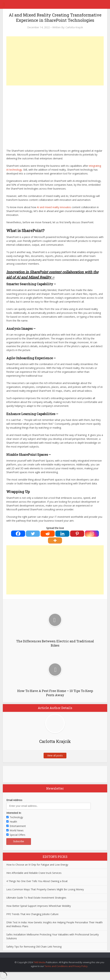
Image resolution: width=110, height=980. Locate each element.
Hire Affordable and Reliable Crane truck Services (34, 873)
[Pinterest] (77, 534)
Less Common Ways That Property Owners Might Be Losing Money (45, 889)
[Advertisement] (55, 61)
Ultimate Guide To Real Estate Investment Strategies (36, 898)
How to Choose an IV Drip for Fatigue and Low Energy (37, 865)
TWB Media (39, 962)
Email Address (14, 800)
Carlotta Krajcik (74, 27)
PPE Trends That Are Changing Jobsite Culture (32, 914)
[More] (55, 540)
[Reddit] (48, 534)
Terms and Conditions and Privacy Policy (66, 966)
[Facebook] (18, 534)
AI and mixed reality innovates (54, 207)
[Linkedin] (62, 534)
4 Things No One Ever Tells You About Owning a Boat (37, 881)
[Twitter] (33, 534)
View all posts (55, 755)
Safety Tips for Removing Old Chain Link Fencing (34, 947)
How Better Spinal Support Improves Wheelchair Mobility (39, 906)
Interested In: (14, 813)
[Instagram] (92, 534)
